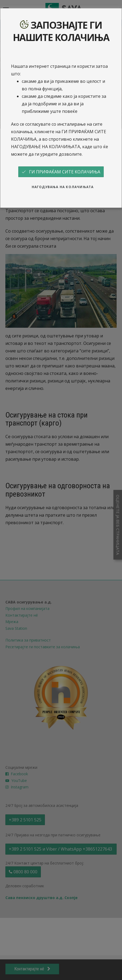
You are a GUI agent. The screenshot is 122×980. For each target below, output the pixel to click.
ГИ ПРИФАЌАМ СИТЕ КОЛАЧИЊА (61, 172)
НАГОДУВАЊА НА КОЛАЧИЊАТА (63, 187)
